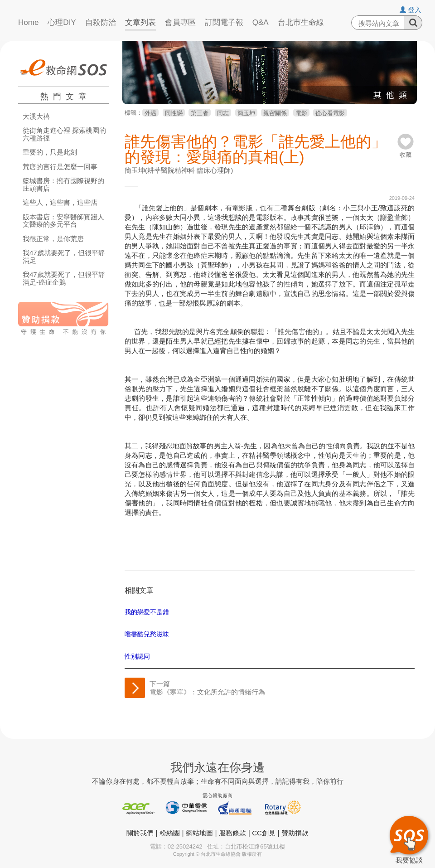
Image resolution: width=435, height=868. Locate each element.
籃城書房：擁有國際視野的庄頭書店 (63, 185)
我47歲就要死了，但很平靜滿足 (64, 257)
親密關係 (275, 113)
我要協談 (409, 839)
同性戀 (174, 113)
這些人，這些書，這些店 (60, 203)
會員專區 (180, 22)
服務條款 (232, 833)
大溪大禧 (36, 116)
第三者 (200, 113)
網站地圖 (199, 833)
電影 (301, 113)
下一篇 (207, 688)
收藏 (406, 152)
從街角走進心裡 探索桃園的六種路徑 (64, 134)
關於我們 (140, 833)
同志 (223, 113)
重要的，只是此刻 (50, 152)
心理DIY (62, 22)
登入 (411, 10)
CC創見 (264, 833)
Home (28, 22)
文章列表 (140, 22)
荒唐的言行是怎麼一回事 (60, 167)
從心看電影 (330, 113)
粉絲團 (170, 833)
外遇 (150, 113)
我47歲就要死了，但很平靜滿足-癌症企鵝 (64, 279)
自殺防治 (101, 22)
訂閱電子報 (224, 22)
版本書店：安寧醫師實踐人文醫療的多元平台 (63, 221)
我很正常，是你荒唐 (53, 239)
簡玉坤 (246, 113)
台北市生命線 (301, 22)
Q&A (261, 22)
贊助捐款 (295, 833)
